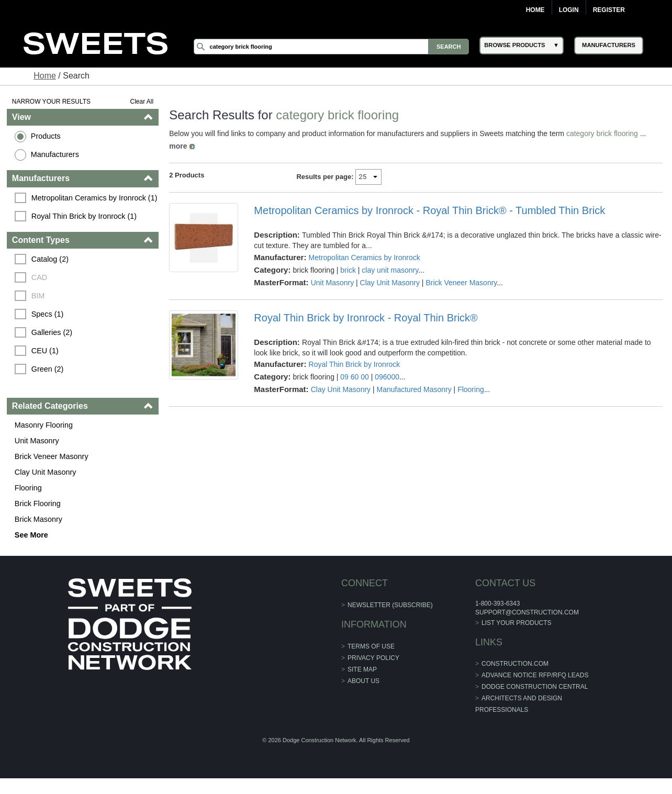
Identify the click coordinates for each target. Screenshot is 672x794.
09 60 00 (355, 377)
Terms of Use (371, 646)
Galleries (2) (52, 332)
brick (348, 270)
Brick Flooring (38, 504)
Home (535, 10)
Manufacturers (55, 154)
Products (46, 136)
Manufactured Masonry (414, 389)
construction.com (515, 664)
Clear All (142, 102)
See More (31, 535)
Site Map (362, 669)
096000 (387, 377)
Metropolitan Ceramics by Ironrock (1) (94, 198)
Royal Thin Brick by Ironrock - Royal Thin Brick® (366, 318)
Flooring (28, 488)
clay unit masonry (390, 270)
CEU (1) (45, 351)
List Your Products (517, 623)
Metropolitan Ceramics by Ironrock (365, 258)
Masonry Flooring (44, 425)
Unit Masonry (37, 441)
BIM (38, 296)
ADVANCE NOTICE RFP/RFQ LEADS (535, 675)
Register (609, 10)
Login (569, 10)
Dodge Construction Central (535, 687)
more (178, 146)
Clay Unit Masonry (46, 472)
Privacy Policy (373, 658)
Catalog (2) (50, 259)
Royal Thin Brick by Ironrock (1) (84, 216)
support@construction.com (527, 612)
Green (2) (48, 369)
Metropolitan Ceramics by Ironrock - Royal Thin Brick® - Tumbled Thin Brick (429, 210)
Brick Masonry (38, 519)
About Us (363, 681)
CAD (39, 277)
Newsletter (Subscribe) (390, 605)
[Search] (332, 47)
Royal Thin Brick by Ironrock (355, 364)
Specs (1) (48, 314)
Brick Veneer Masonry (52, 456)
